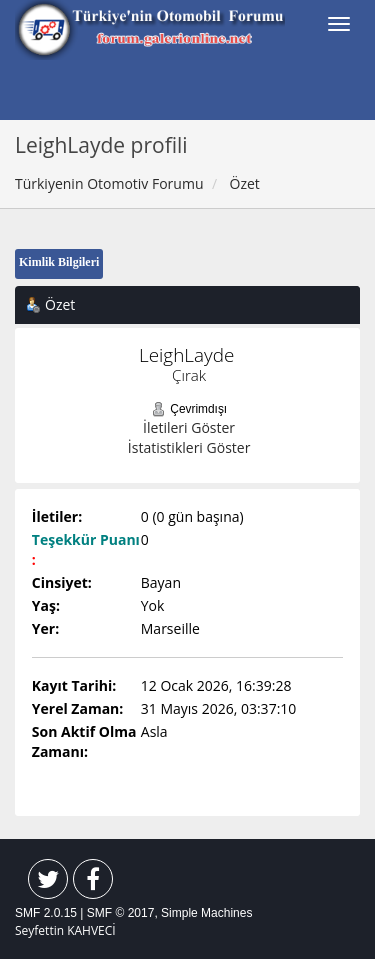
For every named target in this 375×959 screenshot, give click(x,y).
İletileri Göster (189, 427)
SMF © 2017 (121, 913)
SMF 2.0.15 (46, 913)
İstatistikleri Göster (189, 447)
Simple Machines (206, 913)
